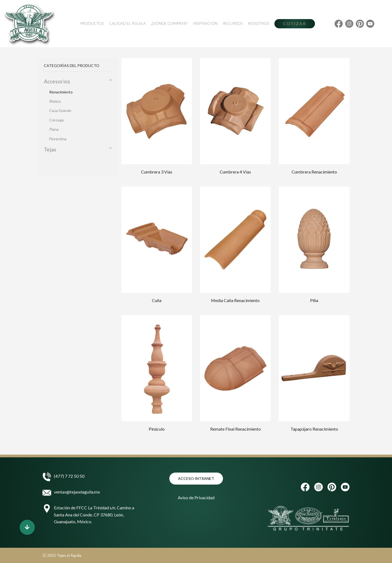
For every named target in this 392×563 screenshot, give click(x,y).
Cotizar (295, 24)
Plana (54, 129)
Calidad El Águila (127, 23)
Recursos (233, 23)
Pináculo (157, 429)
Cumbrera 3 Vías (157, 172)
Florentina (58, 139)
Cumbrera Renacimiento (314, 172)
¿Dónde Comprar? (169, 23)
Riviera (55, 101)
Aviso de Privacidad (196, 497)
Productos (92, 23)
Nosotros (258, 23)
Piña (314, 300)
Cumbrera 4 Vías (235, 172)
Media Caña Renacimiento (235, 300)
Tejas (50, 149)
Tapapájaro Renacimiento (314, 429)
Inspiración (205, 23)
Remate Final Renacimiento (235, 429)
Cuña (157, 300)
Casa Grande (60, 110)
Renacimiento (61, 92)
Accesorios (57, 81)
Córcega (56, 120)
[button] (27, 527)
